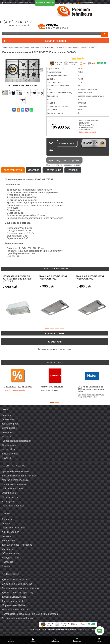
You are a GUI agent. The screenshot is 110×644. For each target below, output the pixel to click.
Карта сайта (8, 449)
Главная (6, 415)
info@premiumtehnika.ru (67, 3)
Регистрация (9, 541)
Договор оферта (11, 424)
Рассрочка (8, 562)
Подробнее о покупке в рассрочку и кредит (64, 165)
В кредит (7, 566)
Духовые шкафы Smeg (14, 597)
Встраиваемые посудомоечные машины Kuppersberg (30, 614)
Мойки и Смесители (13, 489)
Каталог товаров (34, 41)
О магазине (8, 419)
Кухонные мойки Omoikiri (15, 610)
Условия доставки (87, 132)
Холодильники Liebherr (14, 601)
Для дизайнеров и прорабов (17, 545)
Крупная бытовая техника (16, 471)
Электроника (9, 493)
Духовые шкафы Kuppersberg (18, 593)
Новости (6, 437)
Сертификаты (9, 428)
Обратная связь (10, 553)
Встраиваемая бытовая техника (19, 476)
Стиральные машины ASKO (17, 584)
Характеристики (13, 170)
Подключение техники (14, 528)
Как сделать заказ (12, 558)
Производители (10, 497)
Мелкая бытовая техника (15, 480)
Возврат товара (10, 454)
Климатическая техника (15, 484)
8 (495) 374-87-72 (17, 22)
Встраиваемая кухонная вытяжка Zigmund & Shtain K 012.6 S (17, 279)
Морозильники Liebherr (14, 605)
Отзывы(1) (73, 170)
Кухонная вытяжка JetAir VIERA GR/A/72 (90, 277)
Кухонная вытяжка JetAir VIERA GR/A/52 (53, 277)
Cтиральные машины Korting (17, 618)
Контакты (7, 432)
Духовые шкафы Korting (15, 580)
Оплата (6, 523)
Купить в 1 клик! (67, 143)
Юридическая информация (16, 441)
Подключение (53, 170)
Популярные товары (13, 506)
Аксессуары (8, 501)
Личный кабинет (87, 3)
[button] (47, 328)
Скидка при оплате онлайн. (15, 390)
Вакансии (7, 458)
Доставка (34, 170)
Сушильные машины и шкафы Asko (21, 588)
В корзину (91, 143)
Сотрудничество (11, 445)
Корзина (6, 536)
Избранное (8, 549)
